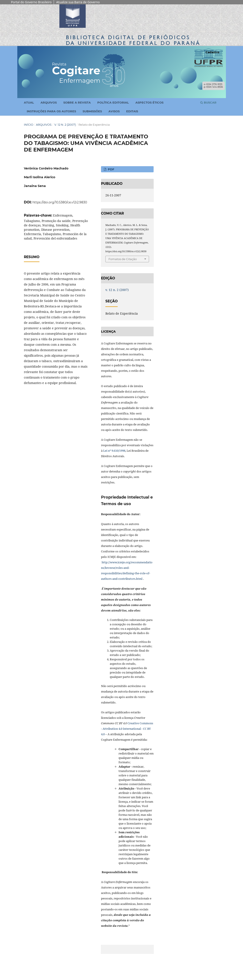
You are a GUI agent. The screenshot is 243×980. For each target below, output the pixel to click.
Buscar (208, 102)
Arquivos (49, 102)
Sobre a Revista (77, 102)
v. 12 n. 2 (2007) (65, 125)
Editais (132, 111)
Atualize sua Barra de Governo (78, 2)
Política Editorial (113, 102)
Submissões (92, 111)
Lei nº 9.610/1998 (114, 451)
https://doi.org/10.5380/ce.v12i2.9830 (60, 202)
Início (29, 125)
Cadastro (212, 52)
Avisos (114, 111)
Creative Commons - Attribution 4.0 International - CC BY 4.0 (127, 729)
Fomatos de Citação (123, 259)
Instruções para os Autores (51, 111)
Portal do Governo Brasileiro (31, 2)
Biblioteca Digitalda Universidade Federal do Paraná (133, 40)
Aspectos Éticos (149, 102)
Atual (29, 102)
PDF (111, 169)
